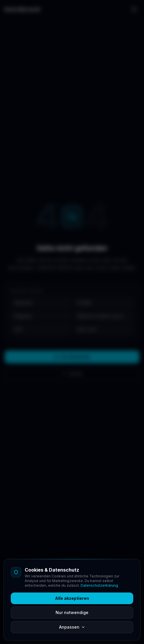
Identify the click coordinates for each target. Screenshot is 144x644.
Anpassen (72, 627)
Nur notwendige (72, 612)
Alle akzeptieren (72, 598)
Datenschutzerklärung (99, 585)
